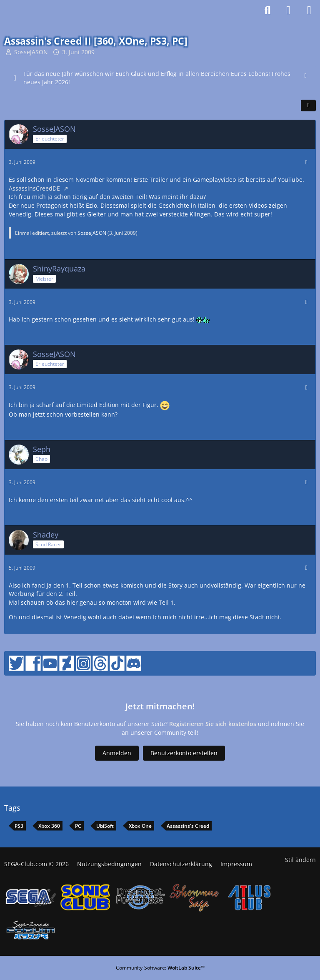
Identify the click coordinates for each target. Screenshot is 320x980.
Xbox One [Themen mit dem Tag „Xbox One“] (140, 826)
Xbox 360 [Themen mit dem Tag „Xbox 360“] (49, 826)
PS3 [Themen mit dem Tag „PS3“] (19, 826)
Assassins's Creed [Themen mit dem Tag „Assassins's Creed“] (188, 826)
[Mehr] (306, 162)
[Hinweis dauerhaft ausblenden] (306, 75)
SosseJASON (31, 52)
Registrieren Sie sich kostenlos (213, 724)
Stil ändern (300, 860)
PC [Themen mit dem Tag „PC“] (78, 826)
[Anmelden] (288, 10)
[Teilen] (308, 106)
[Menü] (309, 10)
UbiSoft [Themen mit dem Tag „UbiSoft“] (105, 826)
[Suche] (267, 10)
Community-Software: (160, 968)
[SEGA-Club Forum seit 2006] (29, 10)
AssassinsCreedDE (35, 188)
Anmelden (117, 753)
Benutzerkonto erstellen (184, 753)
